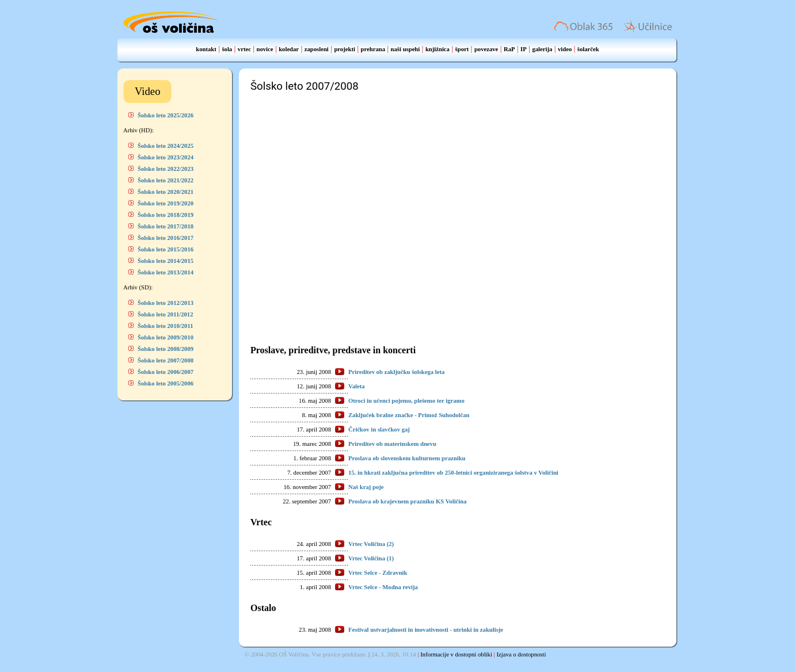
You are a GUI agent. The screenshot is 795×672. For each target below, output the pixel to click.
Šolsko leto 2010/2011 (166, 326)
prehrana (373, 49)
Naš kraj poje (366, 487)
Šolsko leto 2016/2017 (166, 238)
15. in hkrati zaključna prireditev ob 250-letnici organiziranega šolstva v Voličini (453, 473)
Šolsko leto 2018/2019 (166, 215)
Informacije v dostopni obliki (456, 654)
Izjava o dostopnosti (522, 654)
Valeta (357, 386)
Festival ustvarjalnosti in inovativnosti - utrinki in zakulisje (426, 630)
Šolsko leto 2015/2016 (166, 249)
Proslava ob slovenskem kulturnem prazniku (407, 458)
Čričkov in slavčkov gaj (379, 429)
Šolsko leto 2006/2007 (166, 372)
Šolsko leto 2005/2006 (166, 383)
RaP (509, 49)
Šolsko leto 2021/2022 (166, 180)
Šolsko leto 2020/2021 (166, 192)
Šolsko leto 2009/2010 (166, 337)
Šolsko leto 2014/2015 (166, 261)
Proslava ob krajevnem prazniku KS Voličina (408, 501)
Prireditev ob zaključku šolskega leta (396, 372)
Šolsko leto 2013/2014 (166, 272)
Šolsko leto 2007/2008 (166, 360)
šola (227, 49)
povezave (486, 49)
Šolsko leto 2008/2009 (166, 349)
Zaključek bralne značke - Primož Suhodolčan (409, 415)
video (565, 49)
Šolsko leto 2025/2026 (166, 115)
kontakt (206, 49)
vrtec (244, 49)
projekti (345, 49)
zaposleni (317, 49)
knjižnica (438, 49)
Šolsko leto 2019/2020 (166, 203)
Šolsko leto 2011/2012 (166, 314)
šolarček (588, 49)
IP (524, 49)
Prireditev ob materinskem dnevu (392, 444)
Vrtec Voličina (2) (371, 544)
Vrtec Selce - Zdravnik (378, 573)
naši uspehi (406, 49)
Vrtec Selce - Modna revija (383, 587)
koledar (289, 49)
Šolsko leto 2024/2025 (166, 146)
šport (462, 49)
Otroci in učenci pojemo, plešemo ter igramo (406, 401)
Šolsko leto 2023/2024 (166, 157)
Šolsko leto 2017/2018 (166, 226)
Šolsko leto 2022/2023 (166, 169)
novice (265, 49)
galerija (542, 49)
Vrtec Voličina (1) (371, 558)
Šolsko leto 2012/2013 (166, 303)
